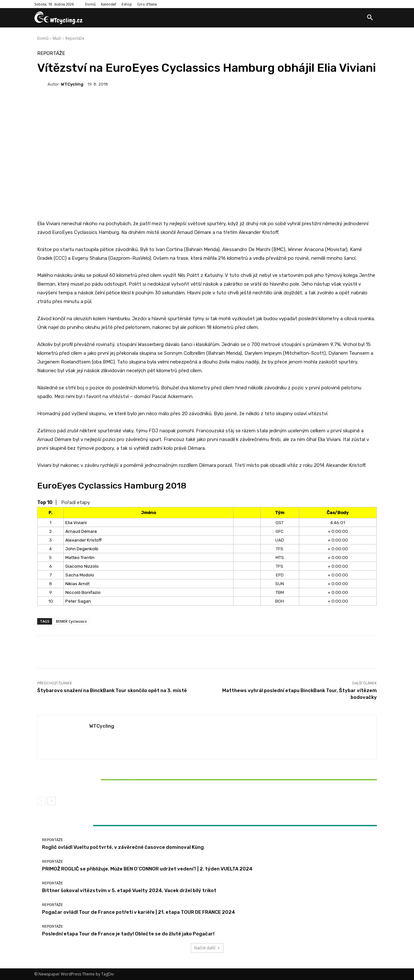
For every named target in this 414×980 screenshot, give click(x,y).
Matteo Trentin (80, 557)
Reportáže (75, 38)
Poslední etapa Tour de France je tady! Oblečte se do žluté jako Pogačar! (128, 934)
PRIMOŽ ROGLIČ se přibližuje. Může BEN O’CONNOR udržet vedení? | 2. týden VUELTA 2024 (147, 869)
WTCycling (72, 84)
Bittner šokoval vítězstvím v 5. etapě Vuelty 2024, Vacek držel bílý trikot (93, 780)
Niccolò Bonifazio (83, 592)
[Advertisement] (207, 145)
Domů (43, 38)
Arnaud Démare (81, 531)
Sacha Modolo (80, 575)
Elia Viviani (76, 522)
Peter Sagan (78, 601)
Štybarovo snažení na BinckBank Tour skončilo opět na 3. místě (112, 690)
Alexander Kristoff (83, 540)
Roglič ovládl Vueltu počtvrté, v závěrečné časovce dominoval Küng (123, 847)
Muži (57, 38)
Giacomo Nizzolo (82, 566)
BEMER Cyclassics (71, 621)
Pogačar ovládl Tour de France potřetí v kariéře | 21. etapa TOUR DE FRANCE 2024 (139, 912)
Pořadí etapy (76, 502)
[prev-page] (41, 801)
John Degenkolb (82, 549)
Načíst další (207, 948)
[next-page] (52, 801)
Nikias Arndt (77, 584)
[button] (370, 18)
